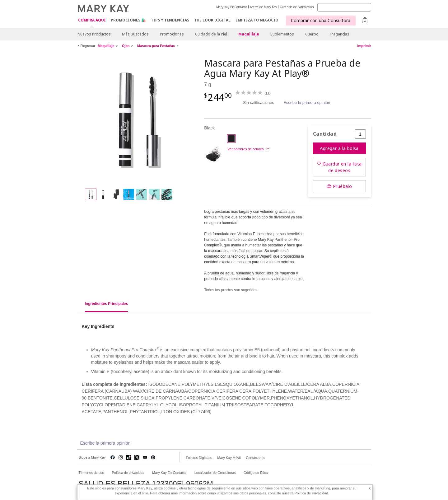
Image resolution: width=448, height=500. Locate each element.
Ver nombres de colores (245, 149)
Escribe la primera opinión (307, 103)
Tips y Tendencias (170, 20)
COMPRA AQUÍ (92, 20)
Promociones (172, 34)
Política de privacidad (128, 473)
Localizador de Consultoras (215, 473)
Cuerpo (312, 34)
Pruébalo (342, 186)
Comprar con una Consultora (321, 20)
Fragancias (340, 34)
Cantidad (325, 134)
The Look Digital (212, 20)
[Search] (344, 7)
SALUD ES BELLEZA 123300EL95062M (146, 484)
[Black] (138, 120)
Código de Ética (256, 473)
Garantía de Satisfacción (297, 7)
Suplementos (282, 34)
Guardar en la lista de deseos (342, 167)
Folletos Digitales (199, 458)
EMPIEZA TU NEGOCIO (257, 20)
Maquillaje (249, 34)
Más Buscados (135, 34)
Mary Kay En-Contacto (169, 473)
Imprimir (364, 46)
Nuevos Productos (94, 34)
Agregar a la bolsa (339, 148)
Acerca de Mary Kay (263, 7)
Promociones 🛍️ (128, 20)
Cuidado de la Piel (211, 34)
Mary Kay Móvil (229, 458)
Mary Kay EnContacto (232, 7)
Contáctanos (255, 458)
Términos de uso (91, 473)
